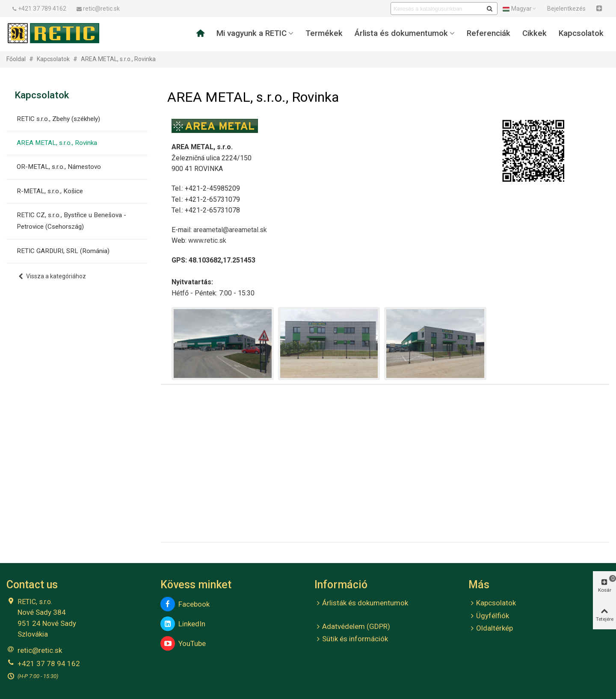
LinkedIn (183, 624)
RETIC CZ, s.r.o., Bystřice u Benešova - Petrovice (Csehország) (71, 221)
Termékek (324, 33)
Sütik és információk (351, 639)
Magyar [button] (520, 9)
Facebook (185, 604)
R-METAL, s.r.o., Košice (50, 191)
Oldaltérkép (491, 628)
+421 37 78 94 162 (49, 664)
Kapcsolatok (581, 33)
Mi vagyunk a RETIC (252, 33)
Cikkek (535, 33)
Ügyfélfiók (489, 616)
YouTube (183, 643)
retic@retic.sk (40, 650)
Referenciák (489, 33)
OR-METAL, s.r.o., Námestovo (59, 167)
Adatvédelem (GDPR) (352, 627)
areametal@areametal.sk (230, 230)
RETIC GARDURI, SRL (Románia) (63, 251)
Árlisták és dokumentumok (361, 603)
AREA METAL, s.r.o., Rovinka (57, 143)
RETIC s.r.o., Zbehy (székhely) (58, 119)
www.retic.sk (207, 240)
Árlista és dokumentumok (401, 33)
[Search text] (437, 9)
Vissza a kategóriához (52, 276)
